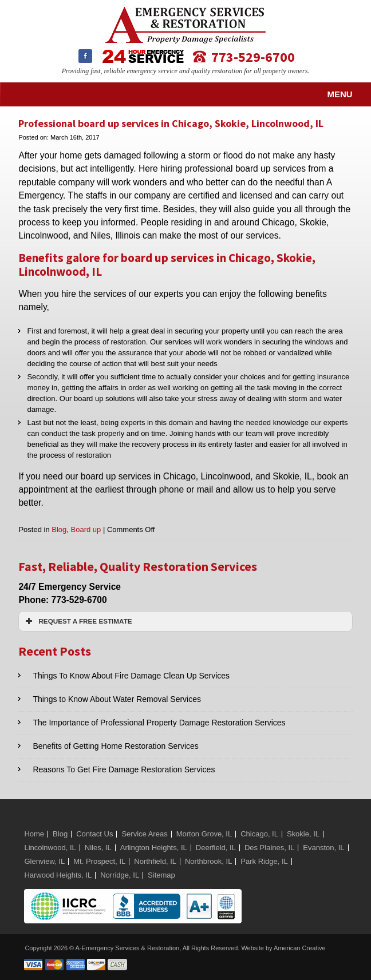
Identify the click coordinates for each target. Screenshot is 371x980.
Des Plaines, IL (269, 848)
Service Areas (144, 834)
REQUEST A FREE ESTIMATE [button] (77, 621)
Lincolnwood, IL (50, 848)
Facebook (85, 56)
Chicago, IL (259, 834)
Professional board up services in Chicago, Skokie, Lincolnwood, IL (171, 123)
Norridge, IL (120, 875)
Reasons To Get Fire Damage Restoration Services (124, 769)
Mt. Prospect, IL (99, 861)
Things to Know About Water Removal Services (117, 699)
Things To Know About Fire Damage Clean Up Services (131, 676)
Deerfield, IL (216, 848)
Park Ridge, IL (264, 861)
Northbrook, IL (208, 861)
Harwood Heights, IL (58, 875)
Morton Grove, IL (204, 834)
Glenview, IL (44, 861)
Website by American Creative (283, 948)
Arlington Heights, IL (154, 848)
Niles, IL (98, 848)
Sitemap (161, 875)
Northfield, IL (155, 861)
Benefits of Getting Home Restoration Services (115, 746)
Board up (86, 529)
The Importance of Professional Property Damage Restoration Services (159, 723)
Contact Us (94, 834)
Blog (59, 529)
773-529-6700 (253, 56)
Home (34, 834)
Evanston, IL (323, 848)
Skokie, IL (303, 834)
